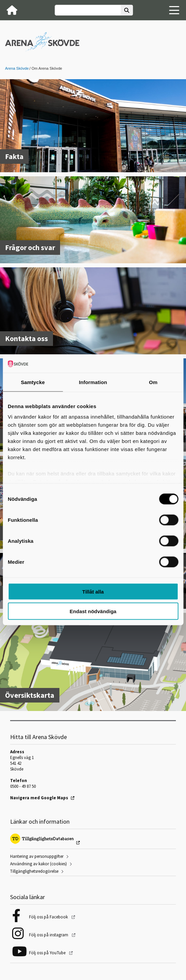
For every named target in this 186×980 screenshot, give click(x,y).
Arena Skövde (17, 68)
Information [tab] (93, 382)
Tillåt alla (93, 591)
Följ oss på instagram (49, 935)
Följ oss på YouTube (48, 953)
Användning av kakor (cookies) (38, 864)
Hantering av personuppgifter (37, 856)
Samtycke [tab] (33, 382)
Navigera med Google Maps (39, 798)
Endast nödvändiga (93, 611)
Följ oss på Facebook (49, 917)
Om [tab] (153, 382)
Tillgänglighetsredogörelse (34, 871)
